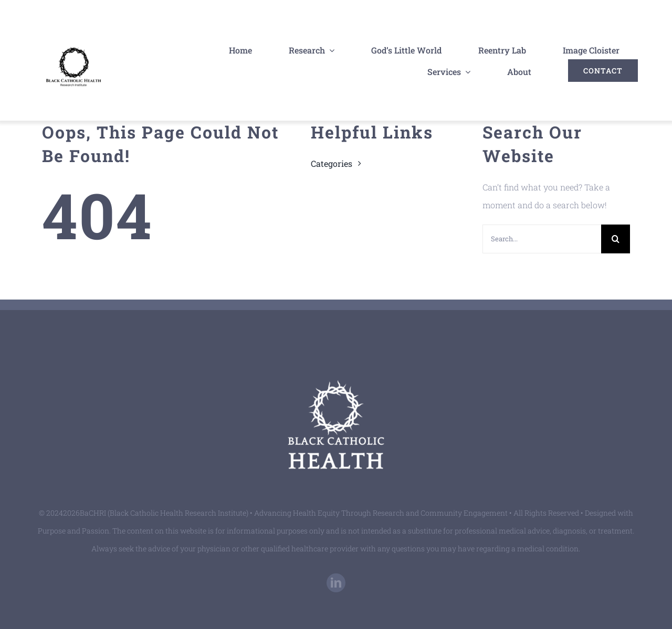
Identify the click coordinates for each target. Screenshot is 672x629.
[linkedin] (336, 583)
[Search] (616, 239)
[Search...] (542, 239)
